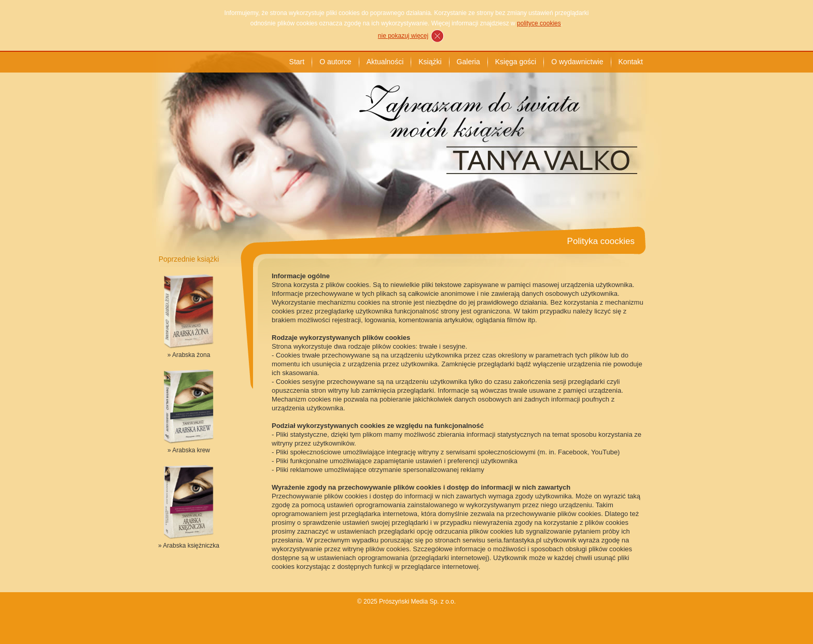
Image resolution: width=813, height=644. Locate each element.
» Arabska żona (189, 355)
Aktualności (385, 62)
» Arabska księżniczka (189, 546)
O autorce (335, 62)
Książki (430, 62)
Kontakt (631, 62)
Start (297, 62)
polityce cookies (539, 23)
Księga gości (516, 62)
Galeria (468, 62)
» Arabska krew (189, 450)
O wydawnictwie (577, 62)
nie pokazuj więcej (403, 36)
